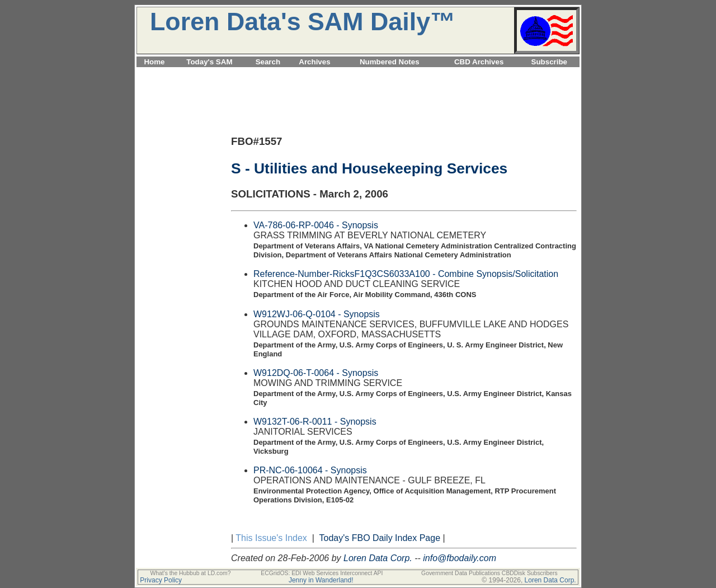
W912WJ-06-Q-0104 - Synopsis (317, 314)
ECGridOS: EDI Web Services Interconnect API (322, 573)
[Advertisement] (358, 74)
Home (154, 62)
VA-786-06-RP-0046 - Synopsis (316, 225)
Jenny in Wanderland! (321, 580)
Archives (314, 62)
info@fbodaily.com (460, 558)
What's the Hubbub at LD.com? (190, 573)
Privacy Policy (161, 580)
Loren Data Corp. (378, 558)
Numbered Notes (390, 62)
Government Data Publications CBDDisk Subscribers (489, 573)
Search (268, 62)
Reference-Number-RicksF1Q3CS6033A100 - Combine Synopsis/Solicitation (406, 274)
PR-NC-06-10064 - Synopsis (310, 470)
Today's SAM (209, 62)
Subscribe (549, 62)
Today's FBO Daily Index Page (380, 538)
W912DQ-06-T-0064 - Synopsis (316, 373)
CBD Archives (479, 62)
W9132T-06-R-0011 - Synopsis (315, 422)
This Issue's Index (271, 538)
